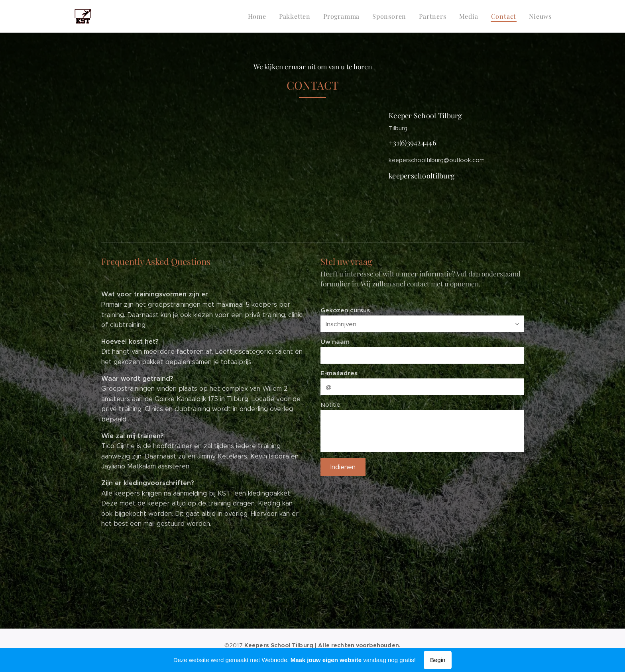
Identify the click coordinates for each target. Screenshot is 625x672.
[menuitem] (268, 16)
